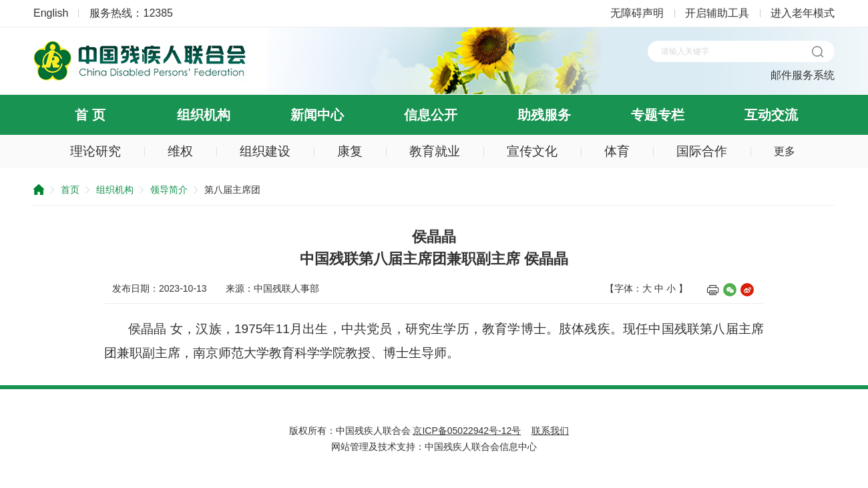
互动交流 (771, 115)
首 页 (90, 115)
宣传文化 (532, 151)
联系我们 (550, 431)
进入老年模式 (803, 13)
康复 (350, 151)
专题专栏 (658, 115)
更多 (785, 151)
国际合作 (702, 151)
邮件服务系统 (803, 75)
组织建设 (265, 151)
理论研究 (95, 151)
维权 (180, 151)
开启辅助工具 (717, 13)
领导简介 (169, 190)
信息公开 (431, 115)
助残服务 (544, 115)
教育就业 (435, 151)
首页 (70, 190)
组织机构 (204, 115)
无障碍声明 (637, 13)
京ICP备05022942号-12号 (467, 431)
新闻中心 (317, 115)
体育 (617, 151)
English (51, 13)
